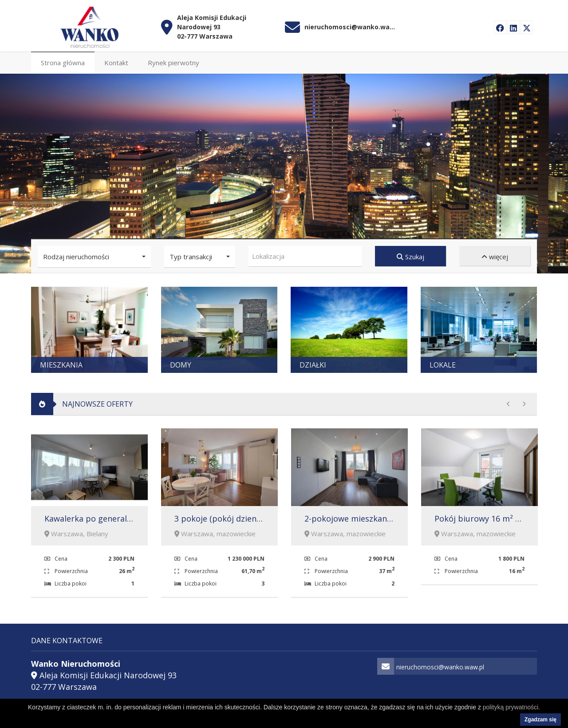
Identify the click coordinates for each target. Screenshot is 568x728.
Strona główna (63, 61)
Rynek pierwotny (174, 61)
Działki (313, 363)
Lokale (443, 363)
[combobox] (305, 255)
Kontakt (116, 61)
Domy (181, 363)
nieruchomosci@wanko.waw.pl (351, 25)
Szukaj (410, 255)
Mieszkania (61, 363)
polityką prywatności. (511, 707)
